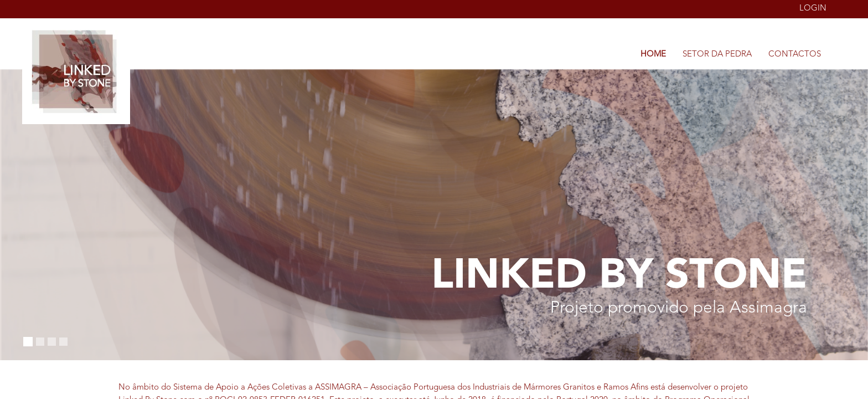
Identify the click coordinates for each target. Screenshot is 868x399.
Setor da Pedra (717, 55)
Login (813, 9)
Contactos (795, 55)
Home (653, 55)
